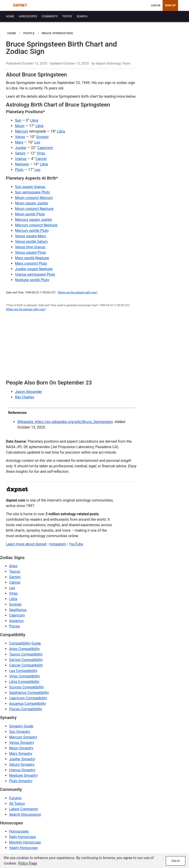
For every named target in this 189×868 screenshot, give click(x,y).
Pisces (14, 626)
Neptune (22, 164)
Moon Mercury (34, 198)
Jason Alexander (29, 392)
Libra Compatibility (24, 682)
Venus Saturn (31, 242)
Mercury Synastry (23, 737)
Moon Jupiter (32, 203)
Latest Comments (24, 809)
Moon (20, 126)
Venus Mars (31, 236)
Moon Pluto (30, 214)
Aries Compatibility (24, 649)
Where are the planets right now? (78, 293)
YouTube (76, 544)
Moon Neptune (34, 209)
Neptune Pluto (32, 280)
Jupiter (21, 148)
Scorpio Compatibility (26, 687)
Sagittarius (18, 610)
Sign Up (170, 5)
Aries (13, 566)
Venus (20, 137)
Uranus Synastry (22, 770)
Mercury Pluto (32, 231)
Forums (15, 798)
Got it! (176, 861)
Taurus (15, 571)
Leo (37, 142)
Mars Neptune (32, 258)
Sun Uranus (30, 187)
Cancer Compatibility (26, 665)
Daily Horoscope (22, 837)
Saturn (20, 153)
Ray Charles (25, 397)
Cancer (41, 159)
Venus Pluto (31, 252)
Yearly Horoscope (23, 848)
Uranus (21, 159)
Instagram (58, 544)
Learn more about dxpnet (26, 544)
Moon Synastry (21, 748)
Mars (19, 142)
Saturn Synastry (22, 765)
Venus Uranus (30, 247)
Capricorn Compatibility (28, 698)
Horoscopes (19, 831)
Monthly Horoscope (25, 842)
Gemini (15, 577)
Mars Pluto (31, 263)
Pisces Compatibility (26, 709)
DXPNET (20, 5)
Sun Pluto (32, 192)
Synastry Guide (21, 726)
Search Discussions (25, 814)
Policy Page (28, 863)
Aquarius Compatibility (27, 704)
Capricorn (45, 148)
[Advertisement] (72, 348)
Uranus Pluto (35, 274)
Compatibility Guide (25, 643)
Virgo (41, 153)
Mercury (22, 131)
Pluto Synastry (21, 781)
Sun (18, 120)
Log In (156, 5)
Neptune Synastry (23, 775)
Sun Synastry (20, 732)
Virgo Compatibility (24, 676)
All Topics (17, 804)
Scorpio (42, 137)
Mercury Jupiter (34, 220)
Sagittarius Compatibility (29, 693)
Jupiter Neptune (34, 269)
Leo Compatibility (23, 671)
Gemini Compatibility (26, 660)
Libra (34, 120)
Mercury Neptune (36, 225)
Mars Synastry (21, 754)
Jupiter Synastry (22, 759)
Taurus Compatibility (26, 654)
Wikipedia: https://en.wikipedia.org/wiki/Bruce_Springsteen (65, 422)
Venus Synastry (22, 743)
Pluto (19, 170)
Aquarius (16, 621)
